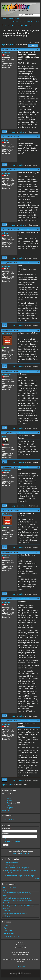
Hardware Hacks (23, 25)
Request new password (12, 842)
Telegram (10, 808)
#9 (38, 467)
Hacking (12, 25)
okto (4, 895)
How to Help (20, 967)
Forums (10, 19)
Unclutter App (25, 853)
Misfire (9, 803)
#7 (38, 371)
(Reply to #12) (25, 721)
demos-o (6, 53)
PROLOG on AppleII (11, 862)
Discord (9, 801)
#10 (38, 511)
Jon (4, 436)
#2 (38, 137)
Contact (37, 21)
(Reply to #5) (24, 330)
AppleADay (7, 916)
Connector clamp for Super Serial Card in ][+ (19, 876)
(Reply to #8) (24, 467)
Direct (14, 853)
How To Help (17, 21)
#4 (38, 230)
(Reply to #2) (24, 170)
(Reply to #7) (24, 433)
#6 (38, 330)
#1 (38, 49)
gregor (5, 890)
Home (4, 19)
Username (6, 828)
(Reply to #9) (24, 511)
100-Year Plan (27, 21)
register (11, 45)
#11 (38, 552)
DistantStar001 (8, 911)
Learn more (6, 810)
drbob (5, 140)
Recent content (9, 819)
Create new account (11, 839)
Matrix (9, 798)
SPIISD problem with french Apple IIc (17, 868)
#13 (38, 721)
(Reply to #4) (24, 263)
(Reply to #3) (24, 230)
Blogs (6, 925)
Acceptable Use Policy (12, 936)
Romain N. (6, 903)
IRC (8, 796)
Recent (17, 19)
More (37, 878)
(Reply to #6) (24, 371)
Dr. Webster (8, 333)
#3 (38, 170)
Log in (3, 45)
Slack (8, 805)
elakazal (6, 555)
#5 (38, 263)
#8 (38, 433)
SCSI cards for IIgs (11, 865)
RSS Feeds (8, 931)
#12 (38, 599)
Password (6, 834)
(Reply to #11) (24, 599)
